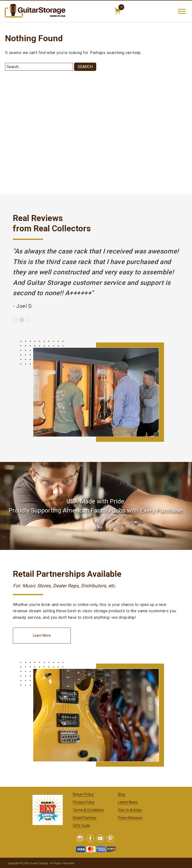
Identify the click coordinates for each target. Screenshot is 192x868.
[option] (96, 279)
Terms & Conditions (88, 810)
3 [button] (28, 320)
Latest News (128, 802)
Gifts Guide (82, 826)
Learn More (42, 635)
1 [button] (15, 320)
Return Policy (83, 794)
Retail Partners (85, 818)
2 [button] (22, 320)
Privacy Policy (84, 802)
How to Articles (130, 810)
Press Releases (130, 818)
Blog (121, 794)
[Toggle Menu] (182, 11)
